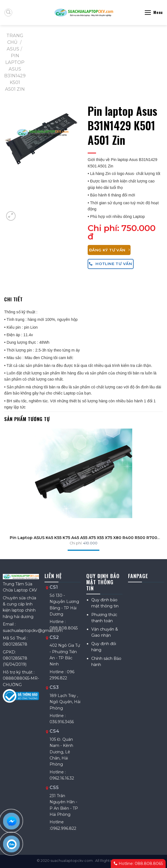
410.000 (90, 543)
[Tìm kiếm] (8, 13)
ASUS (13, 49)
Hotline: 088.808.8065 (138, 864)
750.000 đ (122, 232)
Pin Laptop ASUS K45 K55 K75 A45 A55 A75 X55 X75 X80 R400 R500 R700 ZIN (83, 538)
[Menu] (154, 13)
